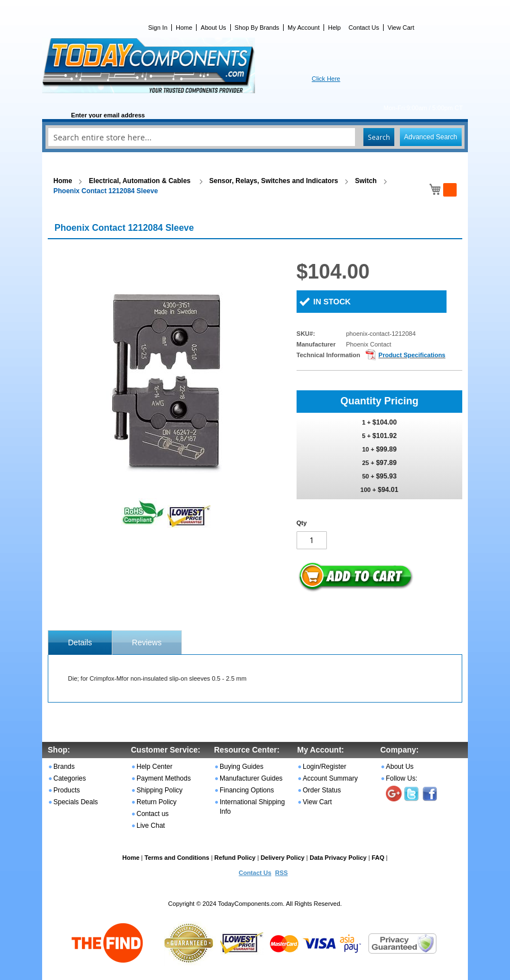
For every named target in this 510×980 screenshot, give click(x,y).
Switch (366, 181)
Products (67, 790)
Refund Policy (235, 858)
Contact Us (364, 28)
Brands (64, 767)
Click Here (326, 79)
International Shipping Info (252, 807)
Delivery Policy (283, 858)
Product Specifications (412, 355)
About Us (213, 28)
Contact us (152, 814)
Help (334, 28)
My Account (304, 28)
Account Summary (330, 778)
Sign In (158, 28)
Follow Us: (402, 778)
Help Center (154, 767)
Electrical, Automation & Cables (140, 181)
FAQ (378, 858)
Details (80, 642)
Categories (70, 778)
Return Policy (156, 802)
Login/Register (324, 767)
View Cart (401, 28)
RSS (282, 873)
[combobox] (255, 137)
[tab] (80, 642)
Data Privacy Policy (338, 858)
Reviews (147, 642)
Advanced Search (431, 137)
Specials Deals (76, 802)
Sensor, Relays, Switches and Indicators (274, 181)
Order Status (322, 790)
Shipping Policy (160, 790)
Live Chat (151, 826)
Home (184, 28)
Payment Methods (164, 778)
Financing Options (247, 790)
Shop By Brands (257, 28)
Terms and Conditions (177, 858)
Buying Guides (242, 767)
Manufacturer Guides (251, 778)
